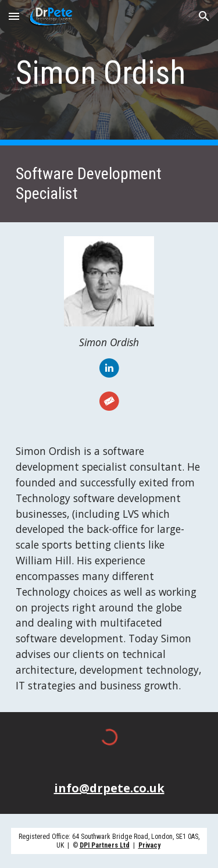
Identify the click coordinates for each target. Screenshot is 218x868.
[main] (109, 73)
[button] (14, 16)
